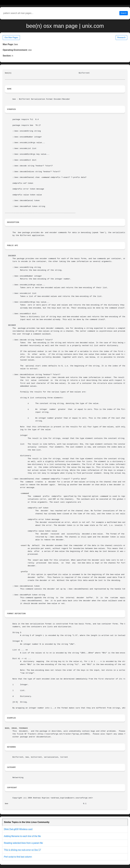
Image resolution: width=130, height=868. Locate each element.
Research (121, 37)
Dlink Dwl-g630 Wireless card (18, 829)
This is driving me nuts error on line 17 (22, 850)
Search (124, 13)
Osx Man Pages (11, 37)
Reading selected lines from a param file (23, 843)
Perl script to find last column (18, 857)
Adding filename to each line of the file (22, 836)
